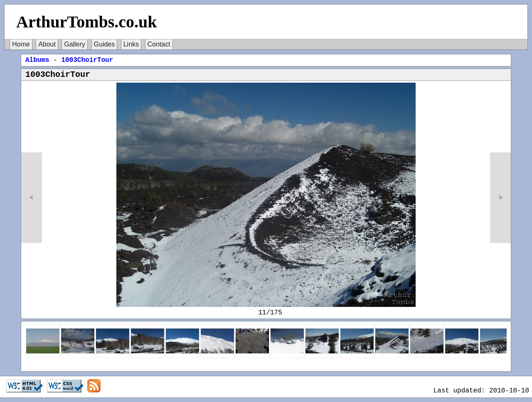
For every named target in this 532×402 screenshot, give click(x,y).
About (47, 44)
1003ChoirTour (87, 60)
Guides (105, 44)
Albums (37, 60)
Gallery (75, 44)
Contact (159, 44)
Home (21, 44)
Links (131, 44)
